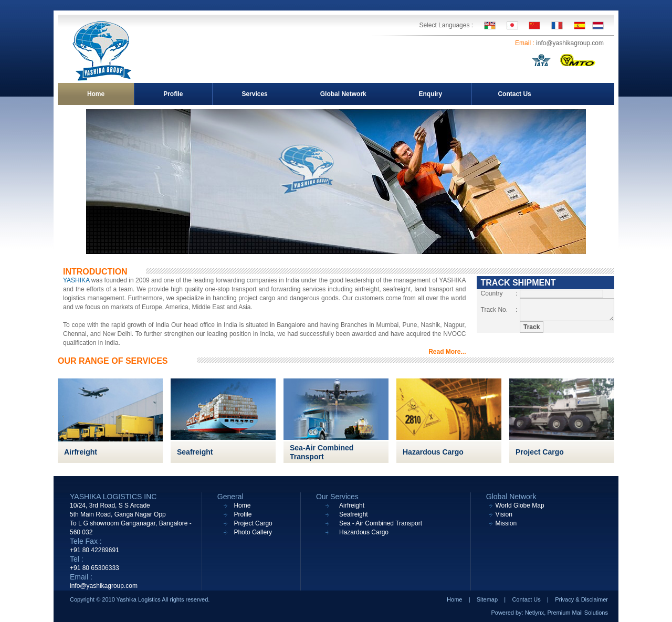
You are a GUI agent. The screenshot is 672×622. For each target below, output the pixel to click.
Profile (173, 94)
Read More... (447, 352)
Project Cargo (540, 452)
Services (254, 94)
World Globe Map (519, 505)
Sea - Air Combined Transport (381, 523)
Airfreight (81, 452)
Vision (503, 514)
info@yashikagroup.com (570, 43)
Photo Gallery (253, 532)
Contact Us (514, 94)
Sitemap (487, 599)
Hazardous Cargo (433, 452)
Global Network (343, 94)
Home (96, 94)
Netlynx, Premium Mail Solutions (566, 613)
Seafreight (195, 452)
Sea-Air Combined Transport (322, 452)
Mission (506, 523)
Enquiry (430, 94)
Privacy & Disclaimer (581, 599)
